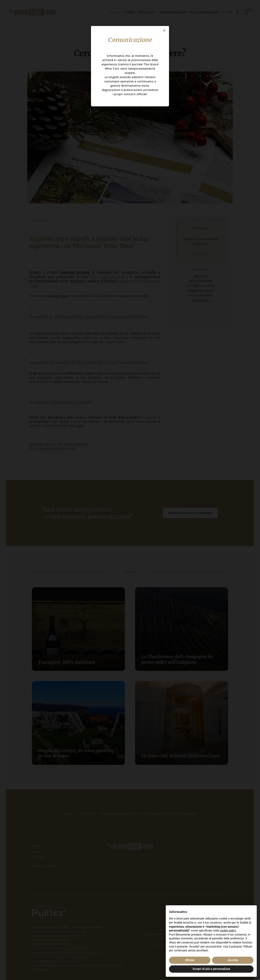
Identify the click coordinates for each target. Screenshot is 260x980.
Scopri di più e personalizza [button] (211, 969)
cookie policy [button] (228, 930)
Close (164, 31)
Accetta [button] (233, 960)
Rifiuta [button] (190, 960)
